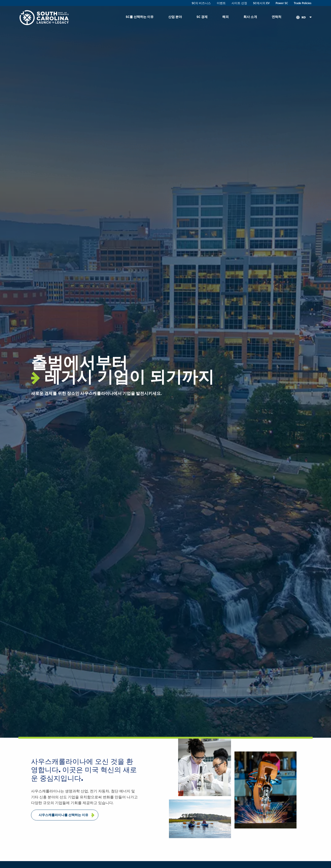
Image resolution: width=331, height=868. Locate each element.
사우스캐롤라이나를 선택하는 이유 (63, 815)
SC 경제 (202, 17)
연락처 (277, 17)
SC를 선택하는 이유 (140, 17)
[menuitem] (140, 18)
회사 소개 (250, 17)
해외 (225, 17)
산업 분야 (175, 17)
